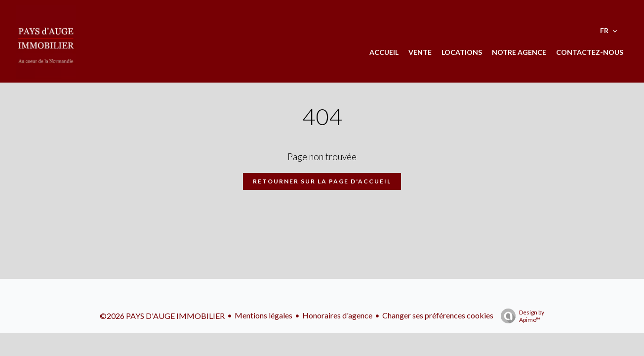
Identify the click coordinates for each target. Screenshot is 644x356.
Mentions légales (263, 315)
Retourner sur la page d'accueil (322, 181)
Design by (520, 316)
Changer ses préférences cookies (438, 315)
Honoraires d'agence (337, 315)
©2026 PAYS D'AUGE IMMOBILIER (162, 316)
